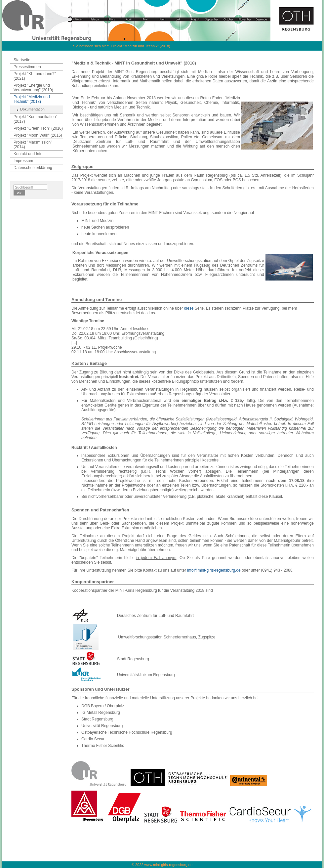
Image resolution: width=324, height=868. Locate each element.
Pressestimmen (27, 67)
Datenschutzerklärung (33, 168)
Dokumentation (32, 109)
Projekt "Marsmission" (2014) (33, 145)
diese (189, 308)
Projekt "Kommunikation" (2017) (35, 119)
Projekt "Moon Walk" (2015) (38, 135)
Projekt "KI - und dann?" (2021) (35, 76)
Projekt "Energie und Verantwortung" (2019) (33, 88)
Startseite (22, 60)
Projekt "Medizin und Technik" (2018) (140, 46)
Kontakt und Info (28, 154)
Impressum (23, 161)
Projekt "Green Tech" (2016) (38, 128)
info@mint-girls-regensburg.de (214, 570)
